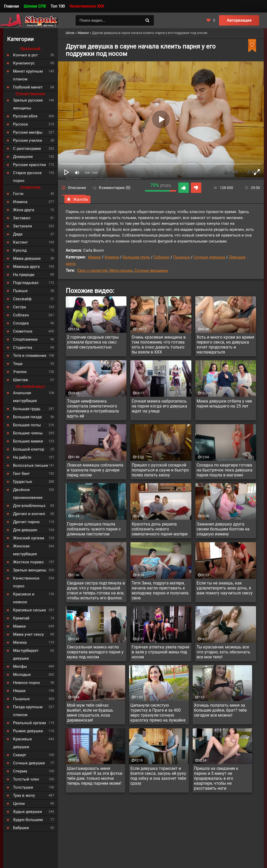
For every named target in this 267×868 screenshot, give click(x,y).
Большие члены (28, 433)
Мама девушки (27, 258)
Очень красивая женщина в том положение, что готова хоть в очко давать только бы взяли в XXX (159, 345)
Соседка (21, 323)
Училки (20, 372)
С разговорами (27, 149)
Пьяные (20, 291)
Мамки (95, 257)
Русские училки (28, 140)
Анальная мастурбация (25, 397)
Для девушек (25, 530)
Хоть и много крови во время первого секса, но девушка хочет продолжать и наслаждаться (225, 345)
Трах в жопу (24, 795)
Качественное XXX (87, 6)
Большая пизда (27, 417)
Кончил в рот (25, 55)
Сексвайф (22, 299)
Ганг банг (21, 474)
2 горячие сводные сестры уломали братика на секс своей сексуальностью (93, 342)
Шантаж (20, 380)
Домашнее (23, 157)
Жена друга (24, 210)
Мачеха (20, 642)
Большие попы (27, 425)
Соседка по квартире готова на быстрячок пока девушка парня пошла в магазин (224, 470)
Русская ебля (25, 116)
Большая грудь (136, 257)
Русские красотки (29, 165)
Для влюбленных (29, 506)
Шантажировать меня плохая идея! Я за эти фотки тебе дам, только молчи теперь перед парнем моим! (95, 776)
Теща (18, 364)
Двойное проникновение (28, 494)
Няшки (19, 691)
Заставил (22, 218)
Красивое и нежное (24, 598)
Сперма (20, 771)
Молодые (22, 675)
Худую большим (28, 820)
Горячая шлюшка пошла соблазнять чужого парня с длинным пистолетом (94, 529)
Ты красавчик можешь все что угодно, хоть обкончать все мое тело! (223, 652)
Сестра (19, 307)
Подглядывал (26, 283)
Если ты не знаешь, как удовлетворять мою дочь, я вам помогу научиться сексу (225, 588)
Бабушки (21, 828)
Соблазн (162, 257)
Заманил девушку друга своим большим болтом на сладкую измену (223, 529)
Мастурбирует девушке (26, 654)
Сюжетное (23, 331)
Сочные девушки (209, 257)
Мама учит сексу (28, 634)
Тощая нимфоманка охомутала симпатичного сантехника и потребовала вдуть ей (93, 409)
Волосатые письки (31, 465)
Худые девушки (28, 812)
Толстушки (23, 787)
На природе (24, 275)
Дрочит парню (26, 522)
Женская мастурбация (25, 550)
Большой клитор (29, 449)
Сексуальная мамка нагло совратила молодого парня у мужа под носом (95, 652)
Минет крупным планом (28, 75)
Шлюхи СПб (35, 6)
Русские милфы (28, 132)
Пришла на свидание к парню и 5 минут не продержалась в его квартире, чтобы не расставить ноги (216, 778)
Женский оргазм (29, 538)
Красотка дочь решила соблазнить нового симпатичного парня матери (160, 529)
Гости (18, 194)
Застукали (23, 226)
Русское (20, 124)
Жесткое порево (28, 562)
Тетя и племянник (30, 356)
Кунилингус (24, 63)
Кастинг (20, 242)
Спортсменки (25, 339)
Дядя (18, 234)
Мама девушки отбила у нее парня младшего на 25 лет (224, 404)
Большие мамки (28, 441)
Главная (11, 6)
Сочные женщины (151, 270)
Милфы (20, 666)
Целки (19, 804)
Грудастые (23, 482)
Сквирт (20, 755)
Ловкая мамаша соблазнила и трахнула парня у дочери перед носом (95, 470)
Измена (112, 257)
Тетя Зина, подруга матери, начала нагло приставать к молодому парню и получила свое (160, 591)
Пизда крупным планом (28, 711)
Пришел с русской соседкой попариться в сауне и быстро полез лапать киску (160, 470)
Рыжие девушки (28, 731)
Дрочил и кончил (29, 514)
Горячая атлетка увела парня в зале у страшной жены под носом (160, 652)
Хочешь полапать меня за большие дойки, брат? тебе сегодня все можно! (220, 710)
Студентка (23, 347)
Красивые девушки (22, 743)
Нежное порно (27, 683)
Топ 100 (58, 6)
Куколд (20, 250)
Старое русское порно (27, 177)
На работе (22, 457)
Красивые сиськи (29, 610)
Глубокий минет (28, 87)
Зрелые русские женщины (28, 104)
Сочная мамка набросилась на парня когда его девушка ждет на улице (159, 406)
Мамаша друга (26, 267)
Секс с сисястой (92, 270)
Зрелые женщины (30, 570)
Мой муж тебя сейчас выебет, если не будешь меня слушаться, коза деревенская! (90, 713)
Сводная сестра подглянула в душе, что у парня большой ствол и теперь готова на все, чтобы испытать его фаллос (96, 591)
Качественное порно (26, 582)
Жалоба (77, 199)
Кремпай (21, 618)
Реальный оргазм (29, 723)
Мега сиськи (121, 270)
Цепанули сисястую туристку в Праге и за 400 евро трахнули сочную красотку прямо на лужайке (158, 713)
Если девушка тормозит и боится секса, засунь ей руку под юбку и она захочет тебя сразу (158, 776)
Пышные (182, 257)
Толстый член (26, 779)
